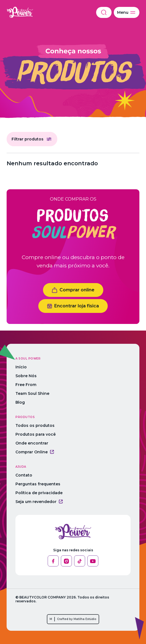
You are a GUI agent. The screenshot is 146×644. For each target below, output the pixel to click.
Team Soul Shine (32, 393)
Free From (26, 385)
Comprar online (73, 290)
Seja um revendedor (39, 502)
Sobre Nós (26, 376)
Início (21, 367)
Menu (127, 12)
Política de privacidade (39, 493)
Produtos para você (36, 434)
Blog (20, 402)
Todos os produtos (35, 425)
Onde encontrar (32, 443)
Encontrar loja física (73, 306)
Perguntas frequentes (38, 484)
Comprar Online (35, 452)
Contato (24, 475)
